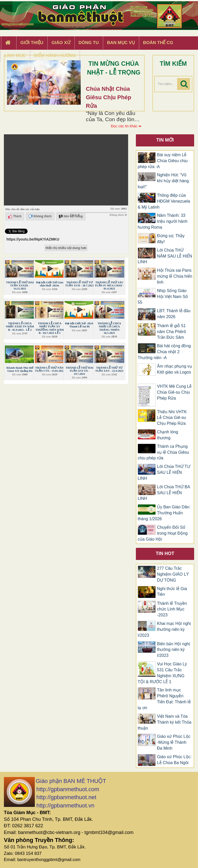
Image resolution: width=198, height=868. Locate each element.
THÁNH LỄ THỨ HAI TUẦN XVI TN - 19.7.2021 (80, 371)
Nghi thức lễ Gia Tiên (172, 592)
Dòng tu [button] (89, 43)
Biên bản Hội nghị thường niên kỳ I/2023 (174, 650)
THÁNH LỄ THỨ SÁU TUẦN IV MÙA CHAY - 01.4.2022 (109, 285)
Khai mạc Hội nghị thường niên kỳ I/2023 (164, 629)
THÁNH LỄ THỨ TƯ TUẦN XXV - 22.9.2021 (109, 369)
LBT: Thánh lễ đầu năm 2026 (174, 314)
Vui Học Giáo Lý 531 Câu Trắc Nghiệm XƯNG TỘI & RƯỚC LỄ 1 (162, 673)
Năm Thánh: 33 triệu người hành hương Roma (163, 221)
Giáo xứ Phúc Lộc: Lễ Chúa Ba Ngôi (174, 760)
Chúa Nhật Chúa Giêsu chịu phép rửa (109, 97)
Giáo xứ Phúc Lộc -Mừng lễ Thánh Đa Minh (174, 742)
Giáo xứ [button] (61, 43)
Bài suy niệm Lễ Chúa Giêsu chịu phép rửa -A (163, 161)
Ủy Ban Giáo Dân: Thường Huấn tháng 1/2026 (164, 513)
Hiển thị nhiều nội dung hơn (66, 248)
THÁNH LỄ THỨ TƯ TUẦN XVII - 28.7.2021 (80, 284)
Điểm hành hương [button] (55, 56)
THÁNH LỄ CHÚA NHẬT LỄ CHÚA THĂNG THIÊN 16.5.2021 (109, 328)
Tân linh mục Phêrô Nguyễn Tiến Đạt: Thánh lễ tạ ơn (164, 699)
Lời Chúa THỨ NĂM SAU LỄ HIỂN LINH (165, 256)
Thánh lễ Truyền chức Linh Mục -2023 (172, 609)
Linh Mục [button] (15, 56)
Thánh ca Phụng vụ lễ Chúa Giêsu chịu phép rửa (163, 452)
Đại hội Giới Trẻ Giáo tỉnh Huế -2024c (50, 284)
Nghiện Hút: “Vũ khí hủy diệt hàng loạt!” (163, 181)
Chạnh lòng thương (168, 435)
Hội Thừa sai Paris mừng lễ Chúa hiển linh (175, 276)
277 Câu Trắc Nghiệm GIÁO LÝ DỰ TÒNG (173, 574)
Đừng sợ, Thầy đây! (171, 239)
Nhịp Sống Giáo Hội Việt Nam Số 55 (163, 297)
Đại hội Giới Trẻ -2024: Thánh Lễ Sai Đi (79, 325)
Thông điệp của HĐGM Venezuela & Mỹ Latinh (164, 201)
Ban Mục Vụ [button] (121, 43)
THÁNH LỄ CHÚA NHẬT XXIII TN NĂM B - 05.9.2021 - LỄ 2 (20, 326)
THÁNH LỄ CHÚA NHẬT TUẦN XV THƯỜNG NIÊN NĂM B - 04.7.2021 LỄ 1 (50, 328)
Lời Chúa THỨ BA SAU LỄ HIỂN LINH (164, 493)
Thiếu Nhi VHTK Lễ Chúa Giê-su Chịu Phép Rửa (172, 418)
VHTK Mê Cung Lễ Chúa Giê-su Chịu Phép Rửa (174, 392)
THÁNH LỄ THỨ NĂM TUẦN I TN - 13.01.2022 (50, 369)
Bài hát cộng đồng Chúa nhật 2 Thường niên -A (164, 352)
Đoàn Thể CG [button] (158, 43)
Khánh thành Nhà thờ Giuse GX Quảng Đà (20, 369)
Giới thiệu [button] (32, 43)
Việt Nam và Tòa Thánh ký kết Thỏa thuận (164, 722)
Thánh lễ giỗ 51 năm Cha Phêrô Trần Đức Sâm (171, 332)
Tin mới (165, 140)
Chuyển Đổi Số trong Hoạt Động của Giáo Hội (163, 533)
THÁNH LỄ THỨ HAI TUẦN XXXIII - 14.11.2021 (20, 285)
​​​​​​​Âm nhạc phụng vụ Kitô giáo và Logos (175, 372)
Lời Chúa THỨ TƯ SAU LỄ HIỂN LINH (164, 472)
